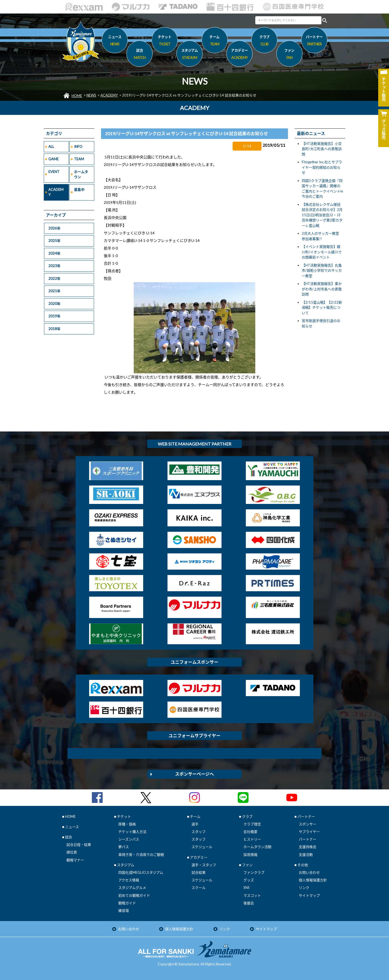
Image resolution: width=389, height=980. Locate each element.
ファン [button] (289, 55)
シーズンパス (129, 839)
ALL (51, 147)
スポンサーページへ (194, 774)
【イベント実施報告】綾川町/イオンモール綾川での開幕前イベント (322, 252)
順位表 (72, 852)
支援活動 (306, 855)
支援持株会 (308, 847)
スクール (199, 888)
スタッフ (199, 832)
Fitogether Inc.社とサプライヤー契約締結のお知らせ (322, 167)
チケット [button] (165, 41)
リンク (304, 888)
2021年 (54, 291)
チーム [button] (215, 41)
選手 (195, 824)
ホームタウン (81, 174)
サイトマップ (309, 895)
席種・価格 (127, 824)
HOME (77, 96)
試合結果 (199, 872)
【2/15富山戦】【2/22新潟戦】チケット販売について (322, 308)
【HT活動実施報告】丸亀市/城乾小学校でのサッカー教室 (322, 270)
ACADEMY (109, 95)
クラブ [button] (264, 41)
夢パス (124, 847)
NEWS (91, 95)
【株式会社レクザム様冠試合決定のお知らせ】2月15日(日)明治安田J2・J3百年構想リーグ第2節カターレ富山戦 (322, 215)
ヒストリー (252, 839)
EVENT (54, 172)
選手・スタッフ (204, 865)
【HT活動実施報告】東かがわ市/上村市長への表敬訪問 (322, 289)
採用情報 (250, 855)
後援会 (249, 903)
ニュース (115, 41)
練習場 (124, 911)
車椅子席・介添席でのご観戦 (141, 855)
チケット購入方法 (132, 832)
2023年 (54, 266)
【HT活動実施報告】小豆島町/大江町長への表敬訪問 (322, 149)
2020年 (54, 304)
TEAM (79, 159)
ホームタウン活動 (257, 847)
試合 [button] (140, 55)
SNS (247, 888)
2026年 (54, 228)
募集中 (79, 190)
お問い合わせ (309, 872)
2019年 (54, 316)
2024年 (54, 253)
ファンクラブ (254, 872)
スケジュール (202, 847)
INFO (78, 147)
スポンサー (308, 824)
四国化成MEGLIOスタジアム (141, 872)
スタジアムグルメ (132, 888)
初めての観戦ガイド (134, 895)
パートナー (308, 839)
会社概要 (250, 832)
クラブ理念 (252, 824)
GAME (53, 159)
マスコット (252, 895)
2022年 (54, 278)
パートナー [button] (314, 41)
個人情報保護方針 (313, 880)
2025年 (54, 241)
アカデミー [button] (239, 55)
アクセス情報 (129, 880)
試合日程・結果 (79, 845)
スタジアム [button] (190, 55)
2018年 (54, 329)
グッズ (249, 880)
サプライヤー (309, 832)
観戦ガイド (127, 903)
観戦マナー (75, 860)
